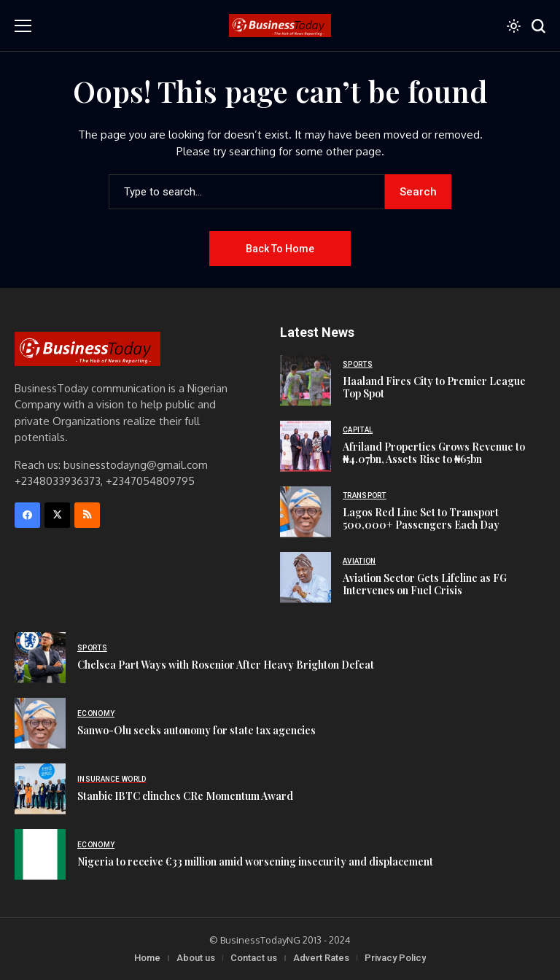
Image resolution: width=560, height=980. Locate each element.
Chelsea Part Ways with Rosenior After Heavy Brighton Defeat (226, 665)
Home (147, 958)
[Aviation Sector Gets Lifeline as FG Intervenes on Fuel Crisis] (306, 577)
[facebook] (27, 515)
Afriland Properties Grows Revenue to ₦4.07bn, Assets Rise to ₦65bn (434, 453)
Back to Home (280, 249)
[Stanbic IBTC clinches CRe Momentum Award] (40, 789)
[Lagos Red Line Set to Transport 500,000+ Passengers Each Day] (306, 512)
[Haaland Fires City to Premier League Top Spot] (306, 381)
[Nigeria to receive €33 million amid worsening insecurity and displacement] (40, 855)
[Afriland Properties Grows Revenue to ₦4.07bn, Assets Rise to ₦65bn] (306, 446)
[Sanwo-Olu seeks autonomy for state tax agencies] (40, 723)
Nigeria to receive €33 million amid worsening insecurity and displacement (255, 862)
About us (196, 958)
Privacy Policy (395, 958)
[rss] (87, 515)
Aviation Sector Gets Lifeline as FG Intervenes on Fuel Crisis (425, 584)
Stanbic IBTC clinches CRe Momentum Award (185, 796)
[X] (57, 515)
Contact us (254, 958)
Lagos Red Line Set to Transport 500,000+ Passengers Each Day (421, 518)
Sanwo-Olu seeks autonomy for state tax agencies (197, 730)
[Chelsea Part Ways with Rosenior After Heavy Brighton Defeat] (40, 658)
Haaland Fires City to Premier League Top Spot (434, 387)
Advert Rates (321, 958)
